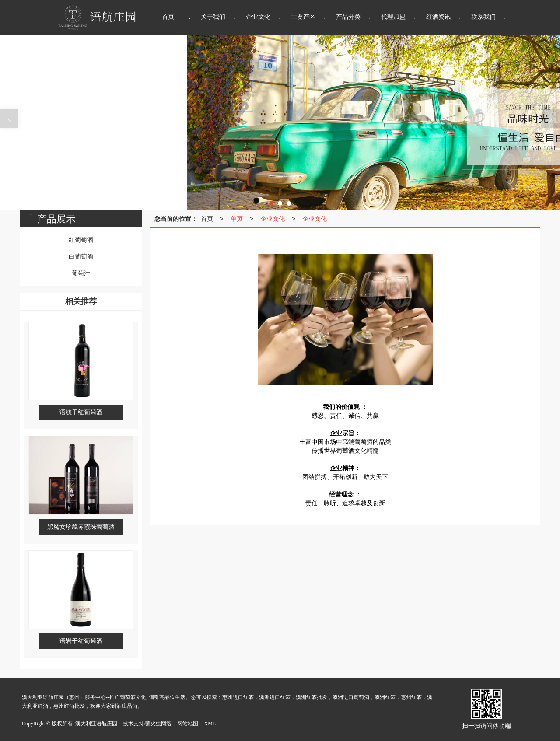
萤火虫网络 (158, 724)
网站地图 (188, 724)
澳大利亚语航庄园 (96, 724)
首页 (207, 219)
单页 (237, 219)
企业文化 (273, 219)
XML (210, 724)
